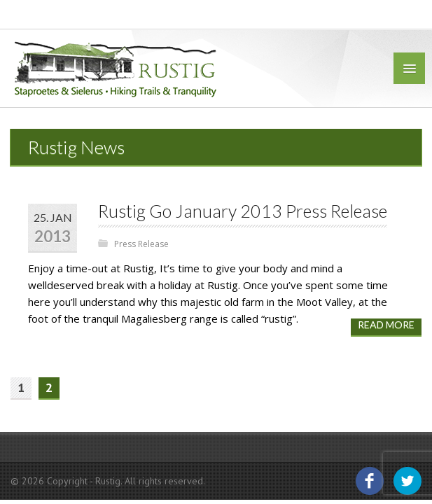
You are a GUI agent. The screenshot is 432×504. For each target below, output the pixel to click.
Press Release (141, 244)
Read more (386, 324)
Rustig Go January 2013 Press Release (243, 211)
